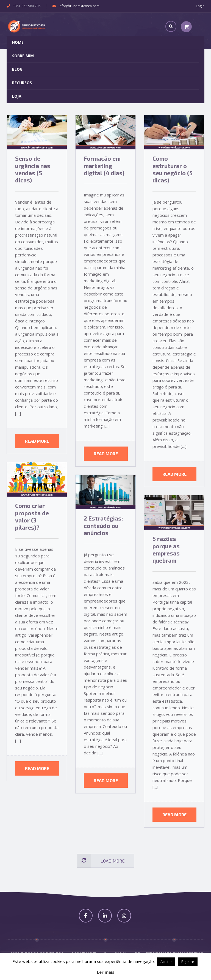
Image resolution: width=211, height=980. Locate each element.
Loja (17, 96)
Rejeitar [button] (188, 962)
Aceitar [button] (166, 962)
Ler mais (106, 972)
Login (200, 6)
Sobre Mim (23, 56)
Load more (101, 861)
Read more (37, 441)
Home (18, 42)
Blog (17, 69)
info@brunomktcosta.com (79, 6)
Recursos (22, 83)
